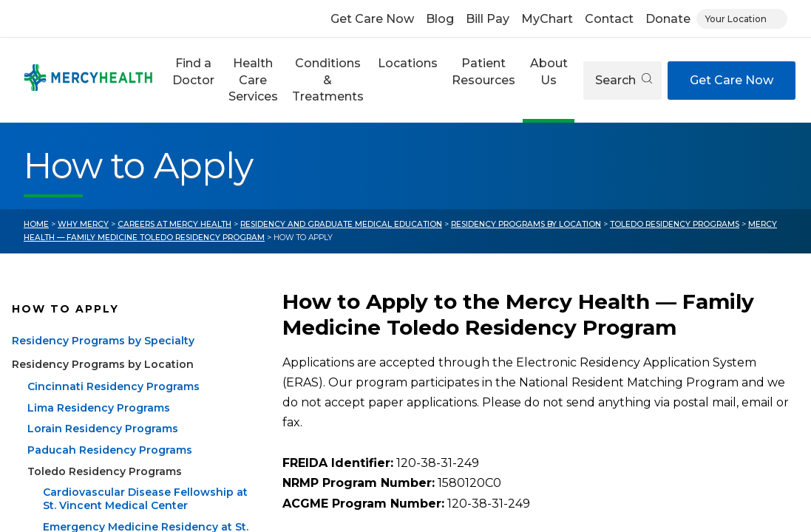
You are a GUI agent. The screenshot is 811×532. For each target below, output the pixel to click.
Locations (408, 63)
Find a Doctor (193, 71)
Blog (440, 19)
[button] (193, 80)
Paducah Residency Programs (110, 468)
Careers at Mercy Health (174, 224)
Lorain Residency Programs (103, 446)
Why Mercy (83, 224)
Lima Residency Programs (99, 425)
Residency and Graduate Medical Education (341, 224)
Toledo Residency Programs (675, 224)
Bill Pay (488, 19)
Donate (668, 19)
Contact (609, 19)
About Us (549, 71)
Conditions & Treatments (328, 80)
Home (36, 224)
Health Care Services (253, 80)
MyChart (547, 19)
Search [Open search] (624, 80)
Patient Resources (483, 71)
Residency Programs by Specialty (103, 358)
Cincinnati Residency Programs (113, 404)
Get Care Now (372, 19)
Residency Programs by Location (526, 224)
